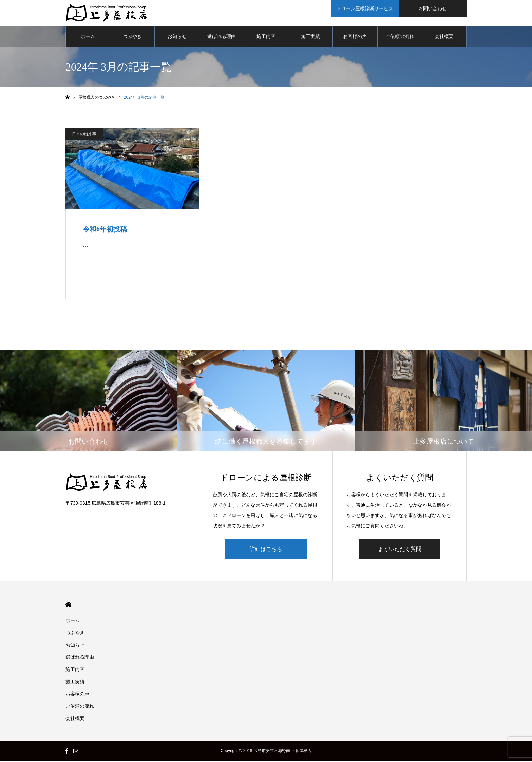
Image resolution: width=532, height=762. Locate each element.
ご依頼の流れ (400, 37)
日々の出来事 (84, 135)
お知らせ (177, 37)
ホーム (88, 37)
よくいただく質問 (400, 550)
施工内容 (266, 37)
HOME (68, 606)
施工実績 (310, 37)
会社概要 (444, 37)
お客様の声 (355, 37)
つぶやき (132, 37)
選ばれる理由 (222, 37)
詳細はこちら (266, 550)
